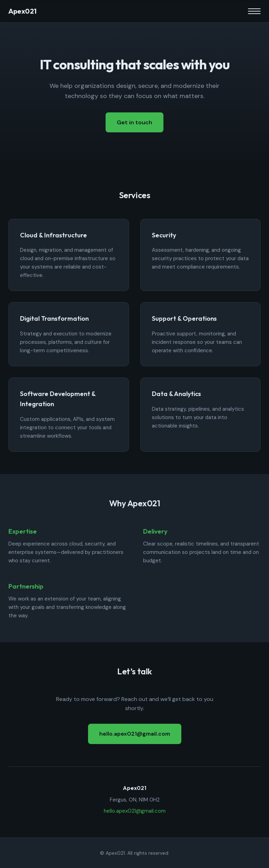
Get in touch (134, 122)
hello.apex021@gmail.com (135, 734)
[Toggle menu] (254, 11)
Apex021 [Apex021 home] (22, 11)
